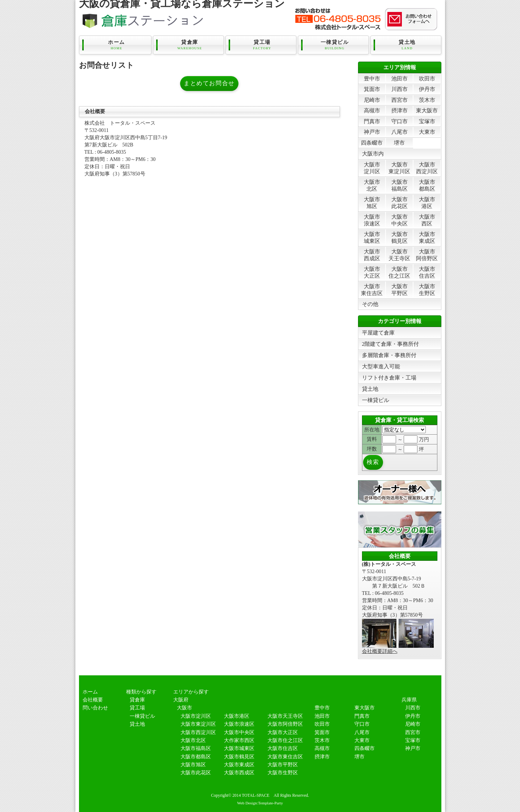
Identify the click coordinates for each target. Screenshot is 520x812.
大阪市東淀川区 (399, 168)
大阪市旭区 (372, 202)
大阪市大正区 (372, 272)
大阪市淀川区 (372, 168)
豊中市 (372, 78)
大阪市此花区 (400, 202)
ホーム (117, 45)
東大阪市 (427, 110)
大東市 (427, 132)
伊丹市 (427, 89)
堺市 (399, 143)
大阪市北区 (372, 185)
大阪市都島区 (427, 185)
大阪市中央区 (400, 220)
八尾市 (400, 132)
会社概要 (93, 700)
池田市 (400, 78)
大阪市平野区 (400, 289)
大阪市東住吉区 (372, 289)
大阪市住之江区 (399, 272)
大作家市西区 (239, 740)
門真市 (372, 121)
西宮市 (400, 100)
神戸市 (372, 132)
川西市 (400, 89)
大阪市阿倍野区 (427, 255)
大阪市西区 (427, 220)
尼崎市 (372, 100)
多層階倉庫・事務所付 (389, 355)
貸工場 (262, 45)
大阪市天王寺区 (399, 255)
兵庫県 (409, 700)
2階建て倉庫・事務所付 (391, 344)
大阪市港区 (427, 202)
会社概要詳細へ (380, 651)
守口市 (400, 121)
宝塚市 (427, 121)
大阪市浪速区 (372, 220)
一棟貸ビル (335, 45)
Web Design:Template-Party (260, 803)
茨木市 (427, 100)
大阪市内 (373, 154)
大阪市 (184, 708)
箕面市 (372, 89)
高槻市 (372, 110)
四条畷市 (372, 143)
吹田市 (427, 78)
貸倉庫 (190, 45)
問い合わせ (95, 708)
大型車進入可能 (381, 366)
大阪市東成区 (427, 237)
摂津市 (400, 110)
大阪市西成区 (372, 255)
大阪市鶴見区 (400, 237)
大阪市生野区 (427, 289)
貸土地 (407, 45)
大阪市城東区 (372, 237)
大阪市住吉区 (427, 272)
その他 (370, 304)
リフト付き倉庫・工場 (389, 378)
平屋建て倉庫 (378, 333)
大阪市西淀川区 (427, 168)
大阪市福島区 (400, 185)
